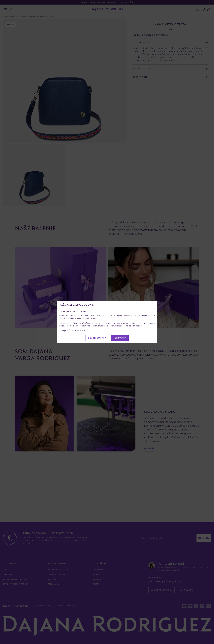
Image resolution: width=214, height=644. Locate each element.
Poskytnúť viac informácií (72, 330)
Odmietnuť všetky (97, 338)
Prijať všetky (120, 338)
